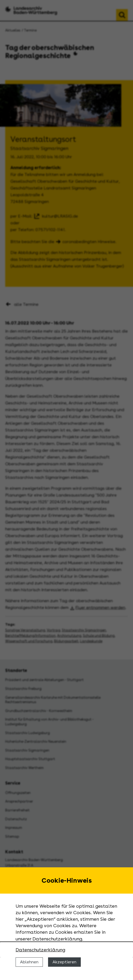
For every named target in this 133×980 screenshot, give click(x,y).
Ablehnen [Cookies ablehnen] (29, 962)
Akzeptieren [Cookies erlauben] (64, 962)
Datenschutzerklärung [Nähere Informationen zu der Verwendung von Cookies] (40, 950)
